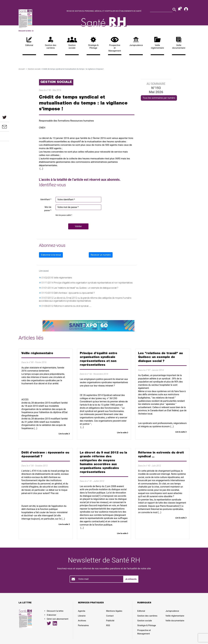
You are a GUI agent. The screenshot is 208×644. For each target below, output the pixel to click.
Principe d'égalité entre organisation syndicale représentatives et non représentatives (93, 283)
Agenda (82, 611)
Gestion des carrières (51, 43)
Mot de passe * (48, 209)
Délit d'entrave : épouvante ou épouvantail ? (74, 293)
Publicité (110, 621)
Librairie (82, 616)
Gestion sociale (72, 43)
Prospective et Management (115, 44)
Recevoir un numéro (101, 255)
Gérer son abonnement (58, 619)
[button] (78, 226)
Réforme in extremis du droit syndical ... (72, 306)
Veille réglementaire (157, 43)
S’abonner (51, 615)
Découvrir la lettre (26, 31)
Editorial (29, 42)
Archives (82, 621)
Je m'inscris (131, 579)
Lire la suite (64, 434)
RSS (108, 625)
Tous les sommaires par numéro (159, 98)
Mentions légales (114, 611)
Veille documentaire (179, 43)
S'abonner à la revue (51, 255)
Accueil (22, 69)
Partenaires (83, 625)
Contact (110, 616)
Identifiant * (46, 199)
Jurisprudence (136, 42)
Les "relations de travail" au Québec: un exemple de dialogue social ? (86, 288)
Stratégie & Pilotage (93, 43)
